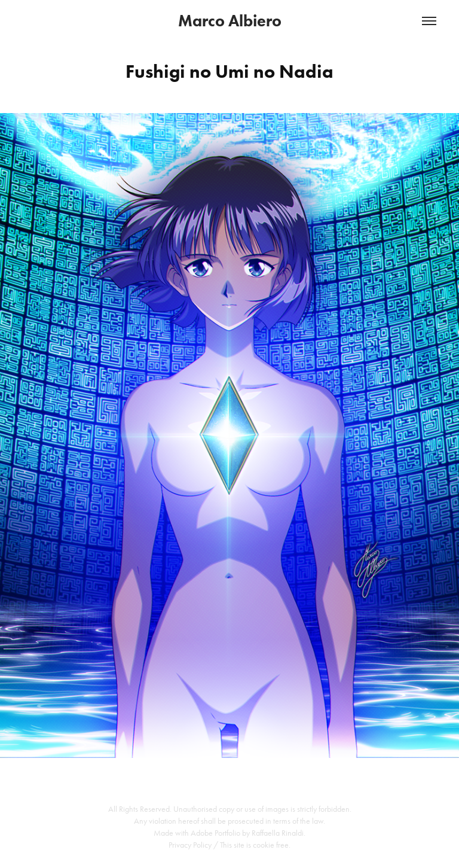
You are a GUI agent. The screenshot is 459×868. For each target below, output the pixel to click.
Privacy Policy (190, 845)
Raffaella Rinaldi (278, 833)
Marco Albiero (230, 21)
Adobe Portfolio (215, 833)
